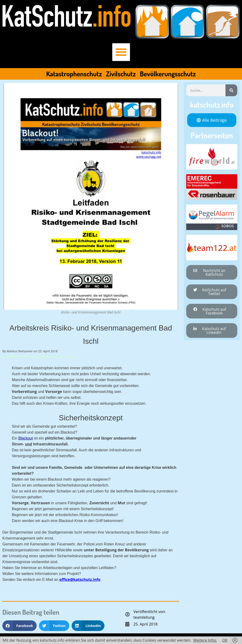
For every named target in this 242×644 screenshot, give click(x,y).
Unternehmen (106, 468)
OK (225, 640)
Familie (55, 468)
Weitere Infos (205, 640)
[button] (121, 52)
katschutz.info (212, 105)
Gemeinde (73, 468)
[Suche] (231, 90)
